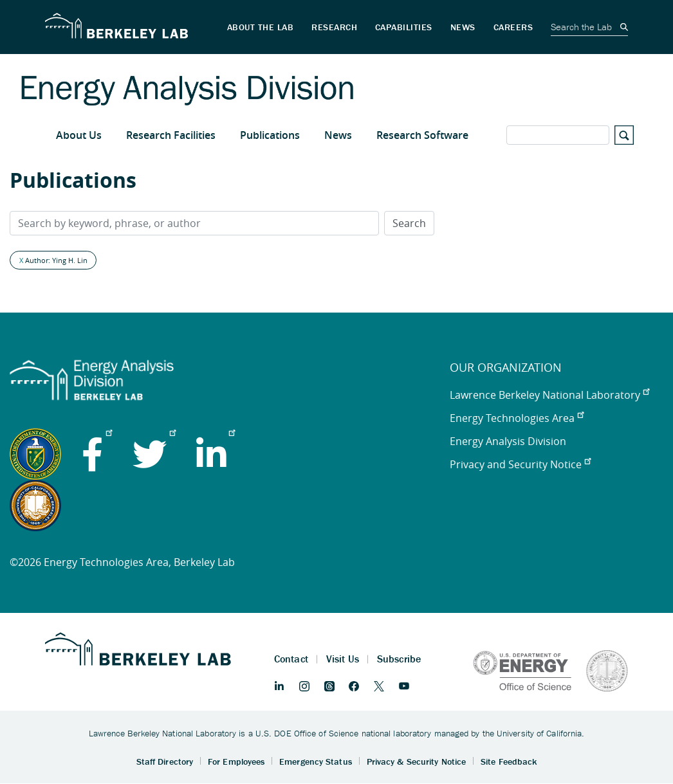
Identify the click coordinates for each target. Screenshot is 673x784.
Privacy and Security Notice (520, 464)
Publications (270, 135)
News (338, 135)
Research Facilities (171, 135)
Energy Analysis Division (508, 441)
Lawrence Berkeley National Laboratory (549, 395)
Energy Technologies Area (517, 418)
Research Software (422, 135)
